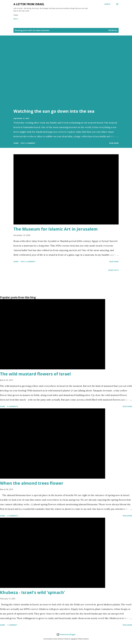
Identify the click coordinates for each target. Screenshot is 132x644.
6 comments (13, 406)
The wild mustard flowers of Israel (35, 374)
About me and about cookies (25, 19)
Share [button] (16, 143)
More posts (113, 270)
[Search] (107, 4)
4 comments (13, 516)
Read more (114, 143)
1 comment (12, 625)
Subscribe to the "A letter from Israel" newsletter (76, 19)
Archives (47, 19)
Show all (113, 30)
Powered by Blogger (66, 634)
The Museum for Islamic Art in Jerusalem (56, 229)
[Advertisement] (66, 287)
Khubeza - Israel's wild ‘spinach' (33, 592)
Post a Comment (28, 143)
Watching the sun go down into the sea (54, 111)
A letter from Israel (29, 4)
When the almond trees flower (32, 483)
